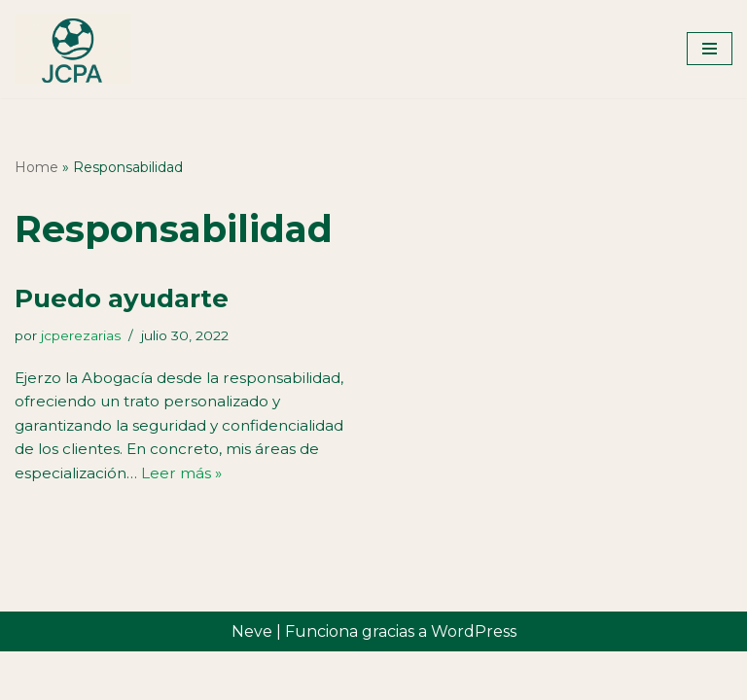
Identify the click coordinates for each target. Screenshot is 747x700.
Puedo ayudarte (122, 298)
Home (36, 167)
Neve (252, 679)
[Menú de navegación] (710, 49)
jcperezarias (87, 336)
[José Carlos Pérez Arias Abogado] (73, 49)
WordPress (474, 679)
